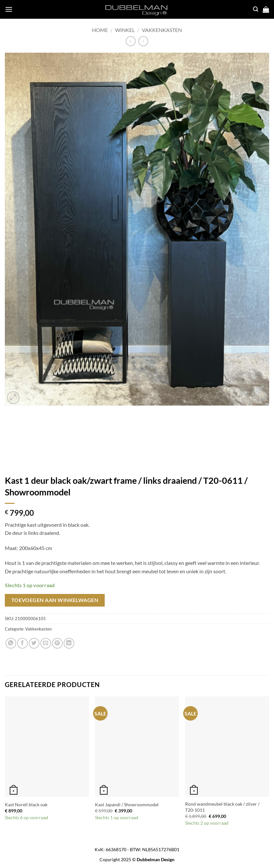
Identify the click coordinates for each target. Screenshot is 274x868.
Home (100, 30)
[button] (9, 9)
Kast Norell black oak (26, 804)
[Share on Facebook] (22, 643)
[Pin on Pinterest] (57, 643)
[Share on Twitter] (34, 643)
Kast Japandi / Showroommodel (127, 804)
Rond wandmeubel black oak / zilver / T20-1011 (222, 807)
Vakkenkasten (162, 30)
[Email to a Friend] (46, 643)
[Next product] (131, 41)
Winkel (125, 30)
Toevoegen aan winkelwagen (55, 600)
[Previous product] (143, 41)
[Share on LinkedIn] (69, 643)
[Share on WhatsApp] (11, 643)
